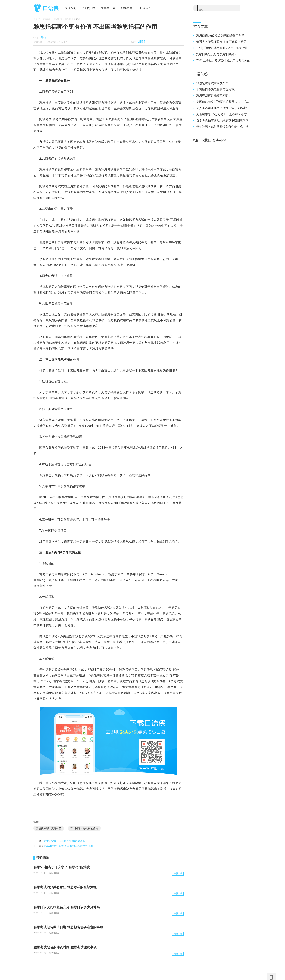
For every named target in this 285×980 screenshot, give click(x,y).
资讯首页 (70, 8)
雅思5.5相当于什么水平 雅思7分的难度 (62, 867)
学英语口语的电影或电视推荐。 (217, 89)
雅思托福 (89, 8)
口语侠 (46, 8)
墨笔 (44, 37)
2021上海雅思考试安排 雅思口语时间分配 (223, 60)
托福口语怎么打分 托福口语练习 (217, 54)
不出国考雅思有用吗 (81, 370)
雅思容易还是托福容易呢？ (214, 96)
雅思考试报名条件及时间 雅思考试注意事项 (65, 947)
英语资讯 (47, 19)
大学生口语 (108, 8)
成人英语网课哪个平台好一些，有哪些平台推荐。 (224, 108)
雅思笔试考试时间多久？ (212, 83)
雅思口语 (69, 19)
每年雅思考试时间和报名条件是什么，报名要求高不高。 (224, 127)
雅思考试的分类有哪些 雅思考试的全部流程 (65, 887)
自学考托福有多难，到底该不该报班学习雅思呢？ (224, 120)
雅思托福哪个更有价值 (49, 828)
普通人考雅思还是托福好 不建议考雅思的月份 (224, 42)
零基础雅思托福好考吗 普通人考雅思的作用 (68, 846)
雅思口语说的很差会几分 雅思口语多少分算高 (67, 907)
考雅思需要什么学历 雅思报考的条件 (64, 841)
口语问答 (146, 8)
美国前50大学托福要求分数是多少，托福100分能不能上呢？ (224, 102)
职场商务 (127, 8)
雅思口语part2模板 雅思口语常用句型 (220, 36)
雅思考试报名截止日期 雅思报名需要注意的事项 (68, 927)
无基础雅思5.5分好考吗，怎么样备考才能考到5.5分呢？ (224, 114)
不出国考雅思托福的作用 (84, 828)
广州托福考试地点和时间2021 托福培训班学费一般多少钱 (224, 48)
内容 (78, 19)
